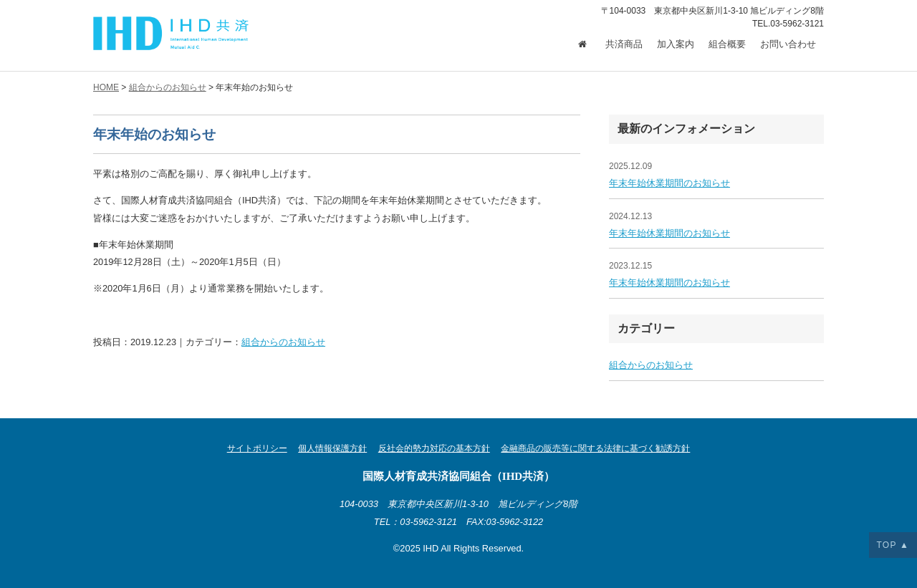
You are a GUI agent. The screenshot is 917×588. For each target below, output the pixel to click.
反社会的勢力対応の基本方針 (434, 448)
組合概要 (727, 44)
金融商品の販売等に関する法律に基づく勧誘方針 (595, 448)
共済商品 (624, 44)
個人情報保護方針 (332, 448)
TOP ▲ (893, 545)
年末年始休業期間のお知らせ (669, 183)
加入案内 (676, 44)
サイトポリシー (257, 448)
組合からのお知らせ (283, 342)
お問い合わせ (788, 44)
